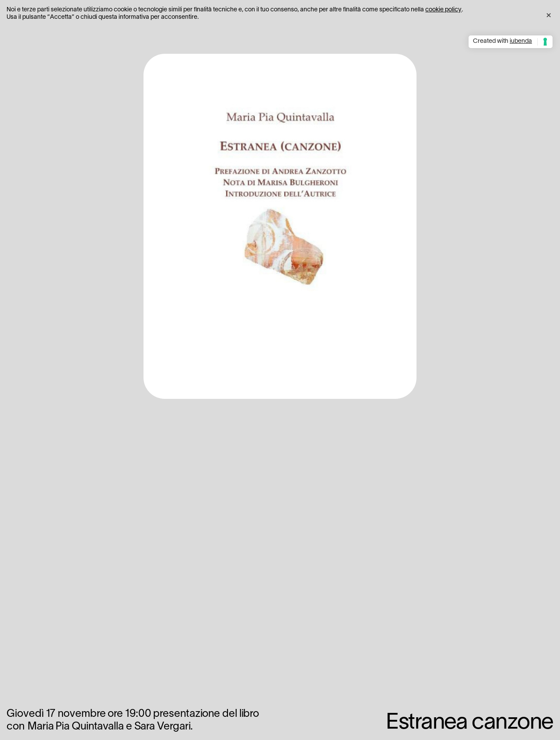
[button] (549, 14)
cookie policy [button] (443, 10)
